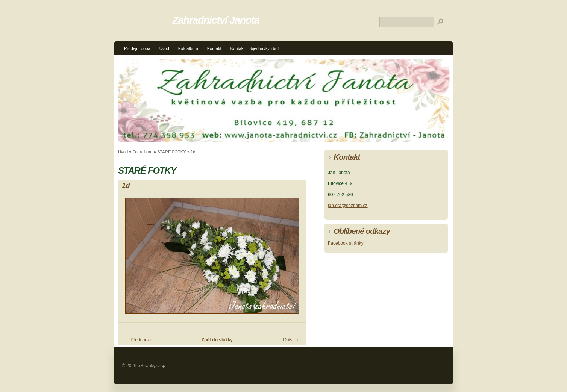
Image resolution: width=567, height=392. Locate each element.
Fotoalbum (188, 48)
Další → (291, 340)
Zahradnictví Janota (216, 20)
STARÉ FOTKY (172, 152)
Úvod (164, 48)
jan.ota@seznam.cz (348, 206)
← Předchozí (138, 340)
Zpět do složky (217, 340)
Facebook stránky (346, 243)
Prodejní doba (137, 48)
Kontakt (214, 48)
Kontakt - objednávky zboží (256, 48)
